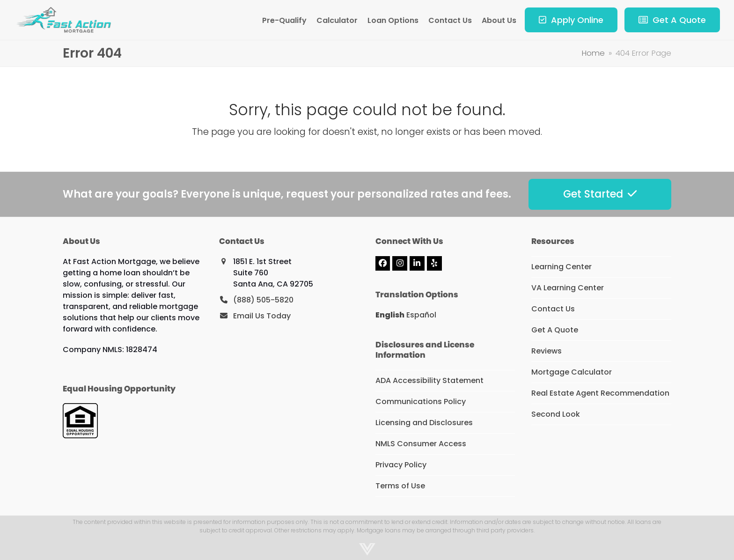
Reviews (547, 351)
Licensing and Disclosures (424, 423)
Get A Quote (555, 330)
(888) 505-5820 (263, 300)
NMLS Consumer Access (421, 444)
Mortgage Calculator (572, 372)
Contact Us (553, 309)
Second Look (556, 414)
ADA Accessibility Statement (429, 380)
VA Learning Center (568, 288)
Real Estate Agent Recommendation (600, 393)
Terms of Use (400, 486)
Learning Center (562, 267)
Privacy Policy (401, 465)
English (390, 315)
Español (421, 315)
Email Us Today (262, 316)
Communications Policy (421, 402)
